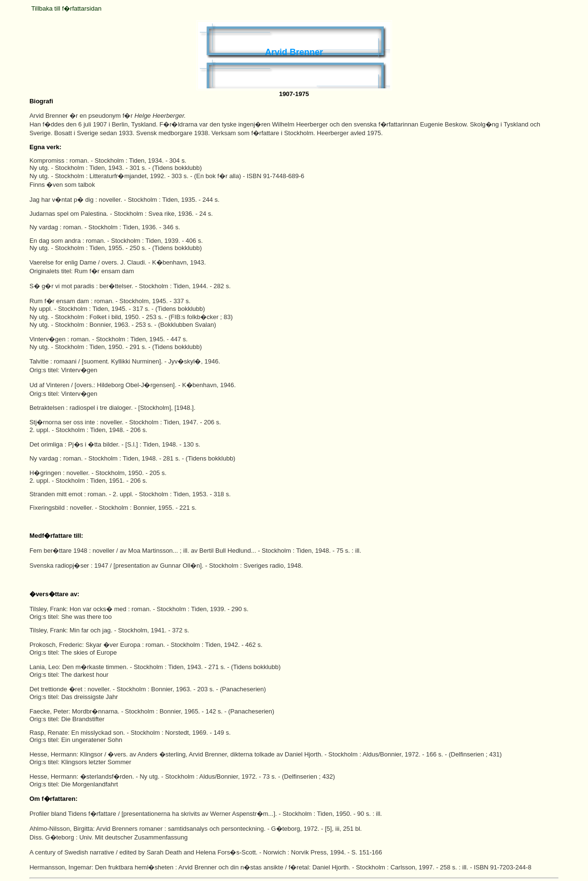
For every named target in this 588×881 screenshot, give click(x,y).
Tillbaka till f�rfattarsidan (66, 8)
